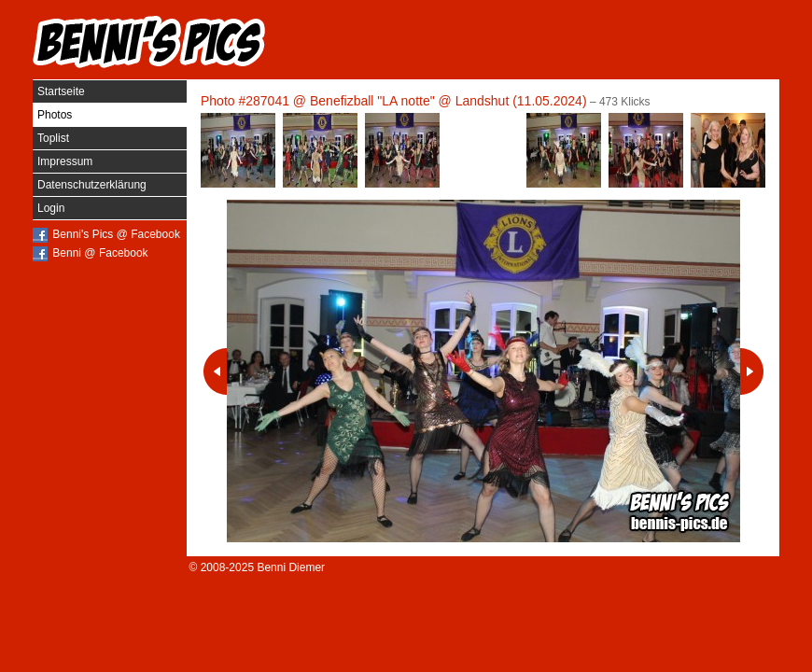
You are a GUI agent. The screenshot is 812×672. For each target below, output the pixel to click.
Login (51, 208)
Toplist (53, 138)
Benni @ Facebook (100, 253)
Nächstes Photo (752, 371)
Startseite (61, 91)
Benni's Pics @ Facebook (116, 234)
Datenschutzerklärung (92, 185)
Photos (55, 115)
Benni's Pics (149, 42)
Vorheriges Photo (215, 371)
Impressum (65, 161)
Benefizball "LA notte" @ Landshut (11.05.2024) (448, 101)
